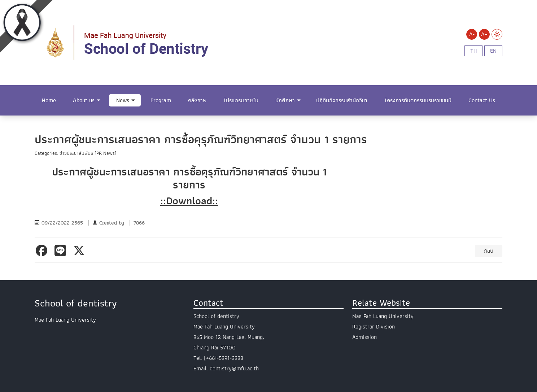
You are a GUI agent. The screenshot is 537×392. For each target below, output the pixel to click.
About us (84, 100)
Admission (364, 337)
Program (161, 100)
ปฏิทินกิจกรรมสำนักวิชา (342, 100)
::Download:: (189, 201)
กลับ (489, 251)
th (473, 51)
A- (472, 34)
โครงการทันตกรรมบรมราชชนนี (418, 100)
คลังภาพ (197, 100)
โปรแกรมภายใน (241, 100)
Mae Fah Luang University (383, 316)
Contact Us (482, 100)
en (493, 51)
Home (49, 100)
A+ (484, 34)
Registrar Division (374, 327)
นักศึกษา (285, 100)
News (123, 100)
